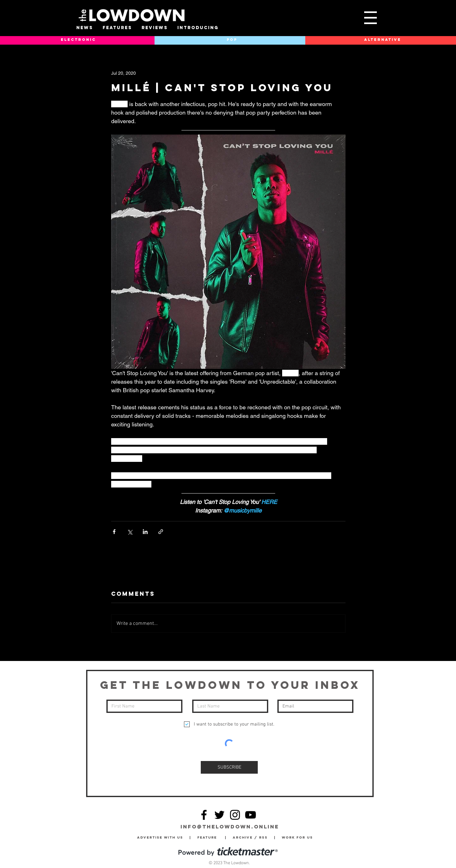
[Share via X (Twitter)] (130, 532)
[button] (370, 18)
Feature (211, 837)
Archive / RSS (252, 837)
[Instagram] (235, 815)
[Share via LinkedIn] (145, 532)
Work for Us (299, 837)
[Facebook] (204, 815)
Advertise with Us (160, 837)
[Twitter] (219, 815)
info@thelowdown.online (230, 827)
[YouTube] (250, 815)
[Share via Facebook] (114, 532)
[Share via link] (161, 532)
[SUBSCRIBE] (229, 767)
